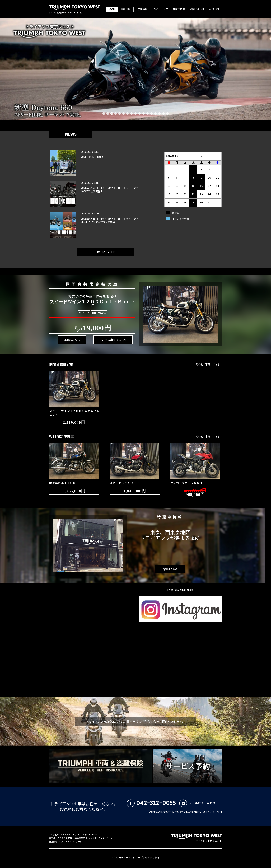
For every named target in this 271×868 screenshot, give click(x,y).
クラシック (84, 313)
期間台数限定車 (99, 313)
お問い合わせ (197, 9)
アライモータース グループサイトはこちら (135, 859)
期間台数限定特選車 (93, 284)
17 (167, 113)
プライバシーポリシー (74, 842)
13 (151, 113)
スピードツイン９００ (124, 481)
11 (144, 113)
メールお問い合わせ (197, 803)
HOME (112, 9)
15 (159, 113)
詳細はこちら (72, 339)
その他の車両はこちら (113, 340)
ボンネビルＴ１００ (62, 481)
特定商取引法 (55, 842)
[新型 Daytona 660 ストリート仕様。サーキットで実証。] (135, 69)
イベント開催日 (181, 219)
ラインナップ (161, 9)
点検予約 (214, 9)
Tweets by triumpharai (181, 590)
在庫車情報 (179, 9)
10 (140, 113)
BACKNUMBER (106, 250)
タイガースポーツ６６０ (186, 481)
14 (155, 113)
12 (148, 113)
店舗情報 (143, 9)
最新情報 (126, 9)
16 (163, 113)
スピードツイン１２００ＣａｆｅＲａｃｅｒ (74, 411)
